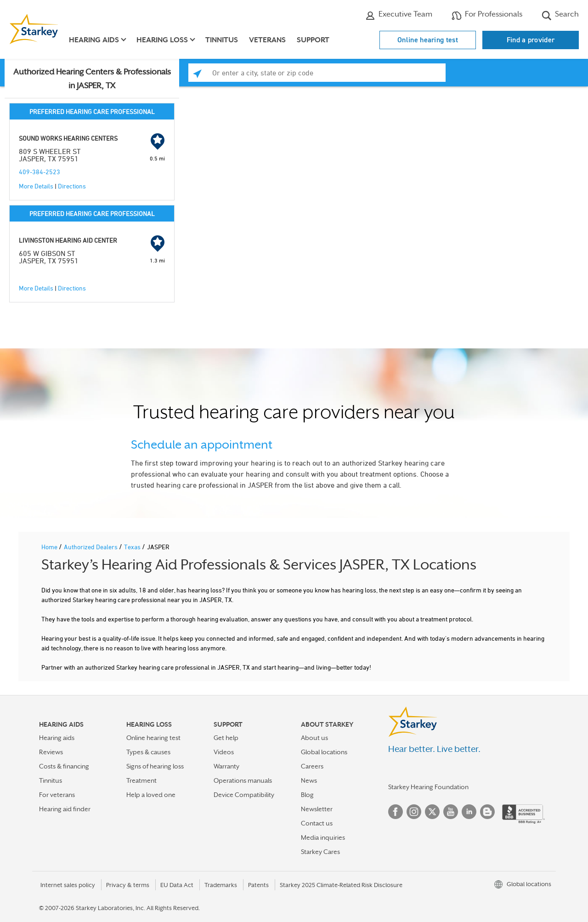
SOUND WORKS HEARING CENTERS (68, 138)
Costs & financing (64, 766)
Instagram (414, 812)
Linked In (469, 812)
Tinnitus (222, 40)
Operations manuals (243, 780)
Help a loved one (151, 795)
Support (313, 40)
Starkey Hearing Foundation (428, 787)
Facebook (396, 812)
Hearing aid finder (65, 809)
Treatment (141, 780)
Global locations (324, 752)
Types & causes (148, 752)
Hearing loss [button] (162, 40)
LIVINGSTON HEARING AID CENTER (68, 240)
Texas (133, 547)
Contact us (317, 823)
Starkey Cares (320, 852)
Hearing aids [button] (94, 40)
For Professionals (487, 15)
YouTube (451, 812)
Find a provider (531, 40)
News (309, 780)
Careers (312, 766)
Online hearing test (428, 40)
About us (314, 738)
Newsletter (317, 809)
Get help (226, 738)
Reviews (51, 752)
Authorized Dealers (91, 547)
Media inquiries (323, 837)
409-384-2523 (40, 172)
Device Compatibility (244, 795)
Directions (72, 186)
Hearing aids (57, 738)
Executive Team (399, 15)
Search (560, 15)
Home (50, 547)
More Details (36, 186)
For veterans (57, 795)
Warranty (226, 766)
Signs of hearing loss (155, 766)
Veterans (267, 40)
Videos (224, 752)
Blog (307, 795)
